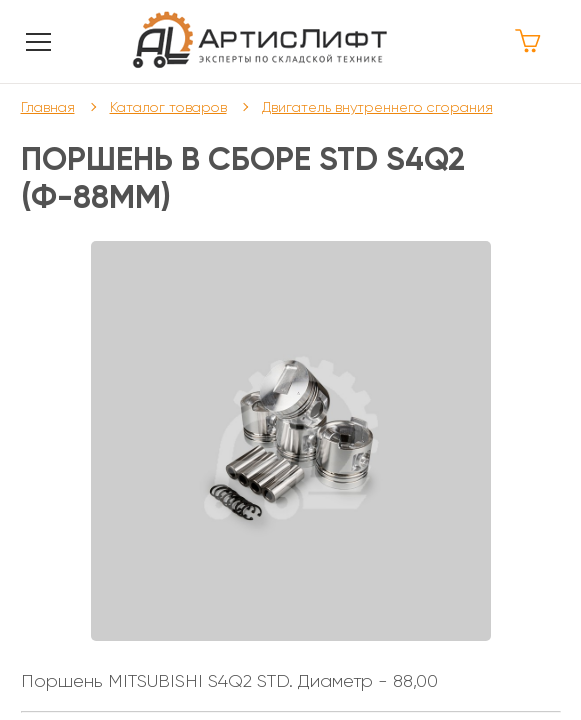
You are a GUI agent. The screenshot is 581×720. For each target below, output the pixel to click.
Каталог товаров (168, 107)
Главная (48, 107)
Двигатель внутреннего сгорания (377, 107)
